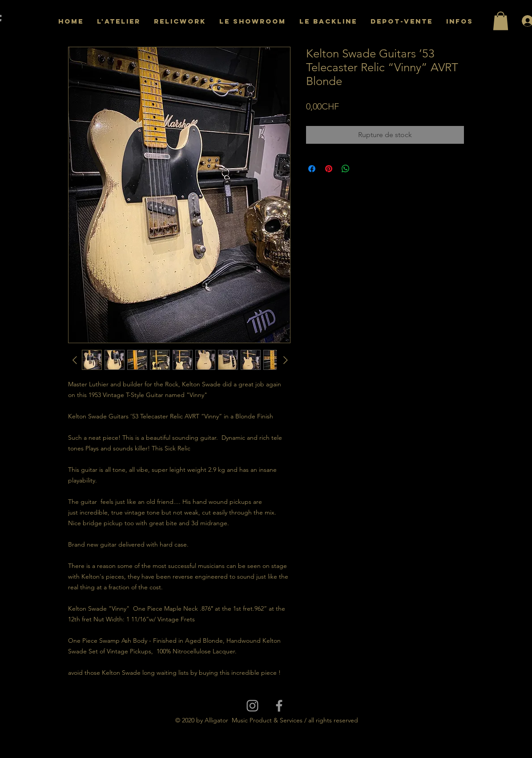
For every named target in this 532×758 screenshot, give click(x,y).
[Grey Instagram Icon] (252, 706)
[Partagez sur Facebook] (312, 169)
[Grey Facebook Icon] (279, 706)
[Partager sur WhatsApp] (346, 169)
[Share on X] (363, 169)
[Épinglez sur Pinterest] (329, 169)
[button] (501, 21)
